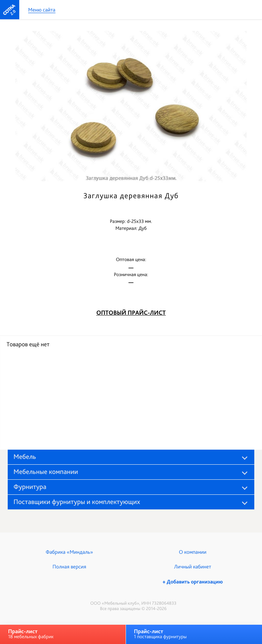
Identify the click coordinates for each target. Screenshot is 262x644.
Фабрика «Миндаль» (70, 552)
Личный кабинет (193, 567)
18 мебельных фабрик (31, 634)
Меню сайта (42, 10)
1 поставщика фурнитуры (160, 634)
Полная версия (69, 567)
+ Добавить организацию (193, 582)
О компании (192, 552)
